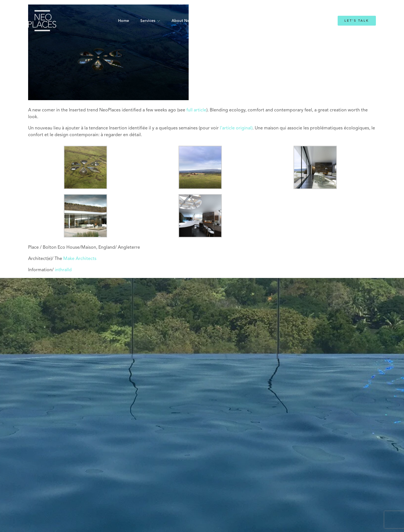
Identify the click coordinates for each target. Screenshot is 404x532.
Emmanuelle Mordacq (235, 21)
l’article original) (236, 128)
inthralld (63, 270)
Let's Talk (357, 21)
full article (196, 110)
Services (148, 21)
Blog (271, 21)
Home (124, 21)
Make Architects (79, 259)
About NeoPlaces (188, 21)
